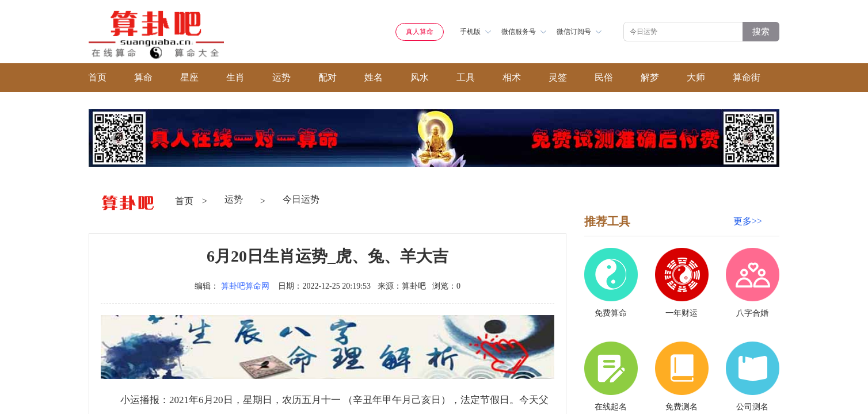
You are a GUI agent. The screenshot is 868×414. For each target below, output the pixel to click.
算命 (143, 77)
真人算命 (420, 32)
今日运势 (301, 199)
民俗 (604, 77)
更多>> (748, 221)
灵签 (558, 77)
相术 (512, 77)
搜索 (761, 31)
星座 (189, 77)
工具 (466, 77)
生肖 (235, 77)
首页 (97, 77)
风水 (420, 77)
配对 (328, 77)
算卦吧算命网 (245, 286)
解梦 (650, 77)
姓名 (374, 77)
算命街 (747, 77)
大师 (696, 77)
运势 (281, 77)
